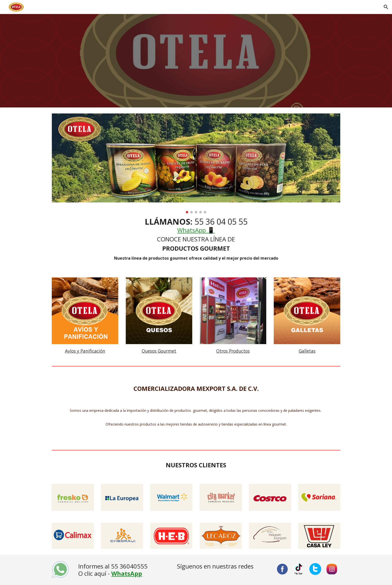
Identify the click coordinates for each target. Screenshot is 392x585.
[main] (196, 239)
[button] (386, 7)
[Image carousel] (196, 163)
